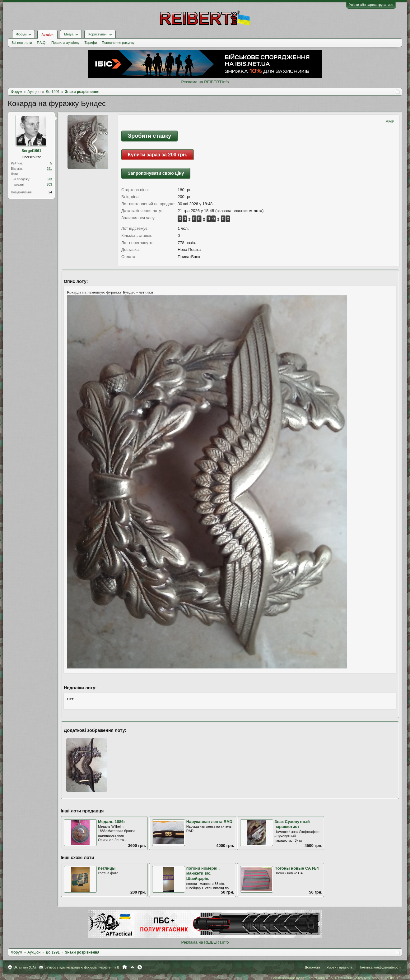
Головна (125, 967)
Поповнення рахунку (118, 43)
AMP (390, 121)
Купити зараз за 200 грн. (158, 155)
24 (50, 192)
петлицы (107, 868)
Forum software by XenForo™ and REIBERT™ (336, 978)
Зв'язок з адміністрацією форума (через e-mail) (82, 967)
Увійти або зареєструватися (371, 5)
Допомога (312, 967)
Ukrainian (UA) (25, 967)
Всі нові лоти (22, 43)
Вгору (132, 967)
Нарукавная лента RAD (209, 822)
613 (49, 179)
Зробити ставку (149, 136)
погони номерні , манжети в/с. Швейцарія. (203, 873)
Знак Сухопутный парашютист (292, 824)
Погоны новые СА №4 (297, 868)
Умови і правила (339, 967)
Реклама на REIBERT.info (205, 82)
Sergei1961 (31, 151)
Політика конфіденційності (380, 967)
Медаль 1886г (112, 822)
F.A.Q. (42, 43)
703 (49, 185)
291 (49, 169)
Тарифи (91, 43)
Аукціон (47, 35)
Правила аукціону (65, 43)
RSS (140, 967)
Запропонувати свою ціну (156, 173)
